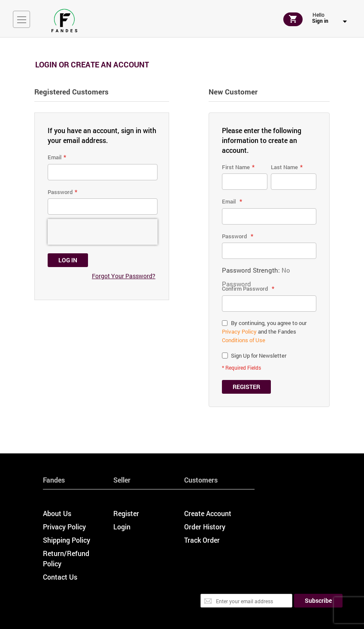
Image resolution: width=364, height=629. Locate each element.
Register (126, 513)
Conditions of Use (244, 340)
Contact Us (60, 577)
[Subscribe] (318, 601)
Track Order (202, 540)
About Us (57, 513)
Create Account (208, 513)
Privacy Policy (239, 331)
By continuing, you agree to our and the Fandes (264, 331)
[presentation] (103, 232)
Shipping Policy (67, 540)
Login (122, 527)
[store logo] (64, 21)
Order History (205, 527)
